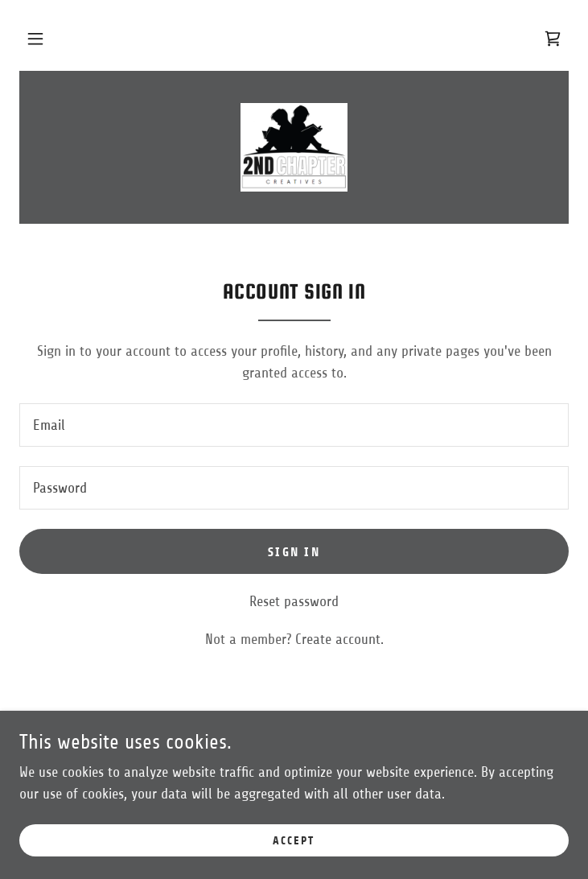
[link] (553, 39)
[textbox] (294, 425)
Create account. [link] (339, 639)
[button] (35, 39)
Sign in (294, 552)
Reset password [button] (294, 601)
